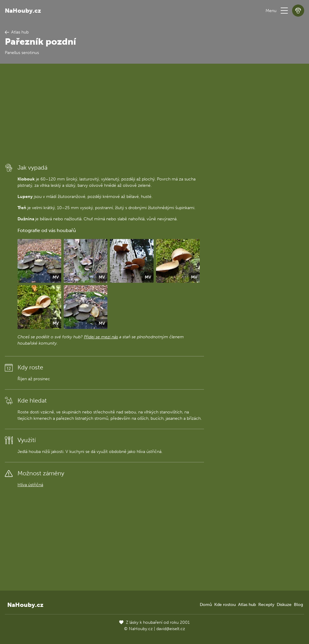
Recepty (266, 605)
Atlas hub (247, 605)
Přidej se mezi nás (101, 337)
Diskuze (284, 605)
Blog (298, 605)
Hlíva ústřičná (30, 485)
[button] (284, 11)
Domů (206, 605)
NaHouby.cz (23, 11)
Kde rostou (225, 605)
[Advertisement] (104, 113)
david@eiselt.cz (171, 629)
